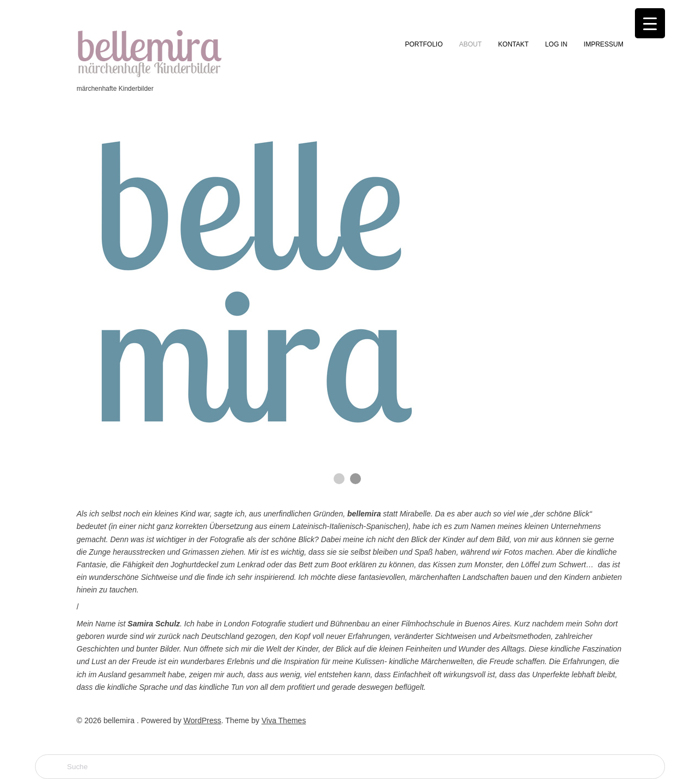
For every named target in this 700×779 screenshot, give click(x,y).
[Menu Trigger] (650, 23)
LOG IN (556, 44)
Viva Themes (284, 720)
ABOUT (471, 44)
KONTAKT (514, 44)
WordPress (203, 720)
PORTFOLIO (424, 44)
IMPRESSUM (603, 44)
